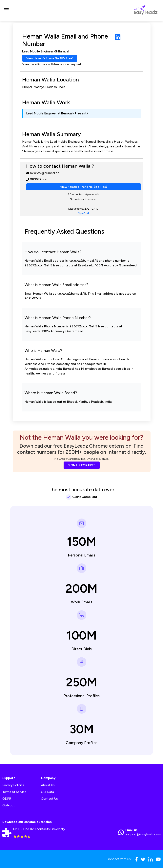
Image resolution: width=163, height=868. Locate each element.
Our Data (47, 792)
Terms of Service (14, 792)
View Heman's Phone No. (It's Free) (50, 58)
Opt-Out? (84, 213)
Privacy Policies (13, 785)
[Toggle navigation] (6, 10)
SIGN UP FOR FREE (82, 465)
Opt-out (9, 805)
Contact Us (49, 799)
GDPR (7, 799)
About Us (48, 785)
